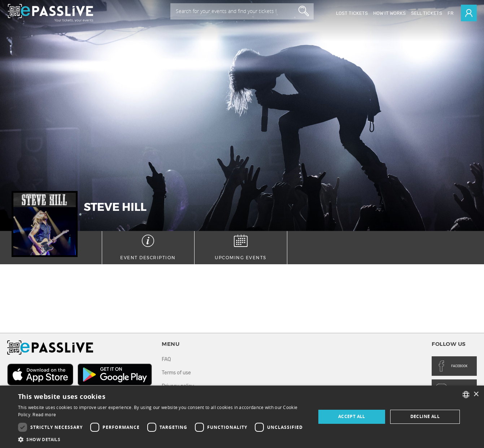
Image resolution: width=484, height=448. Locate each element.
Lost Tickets (352, 13)
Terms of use (176, 373)
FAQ (166, 359)
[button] (162, 439)
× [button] (476, 394)
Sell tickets (427, 13)
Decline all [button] (425, 416)
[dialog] (242, 417)
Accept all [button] (352, 416)
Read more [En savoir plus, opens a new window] (44, 415)
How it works (389, 13)
